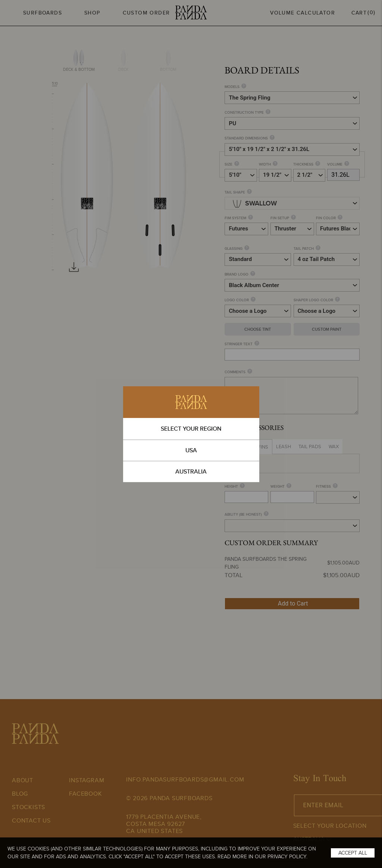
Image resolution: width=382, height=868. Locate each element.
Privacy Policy (287, 856)
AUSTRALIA (191, 471)
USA (191, 450)
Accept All (353, 853)
